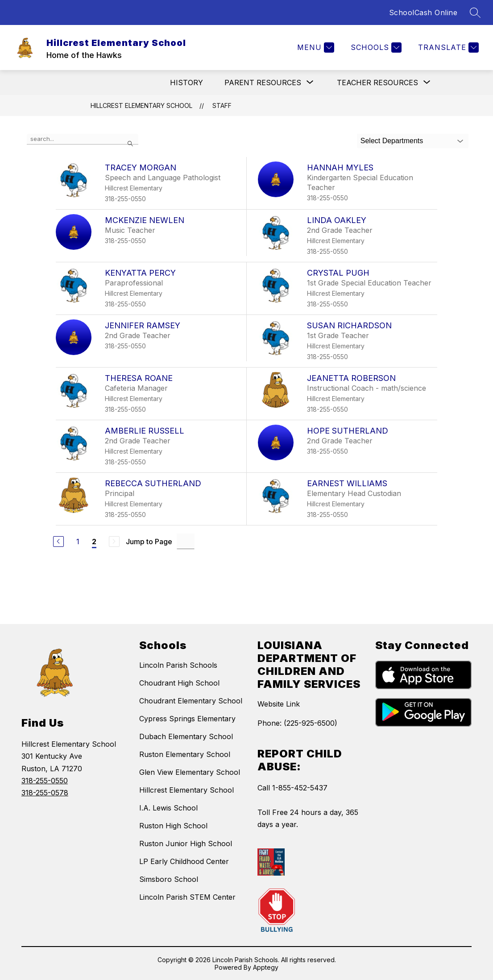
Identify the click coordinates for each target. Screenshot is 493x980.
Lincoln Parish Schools (178, 665)
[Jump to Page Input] (186, 541)
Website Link (279, 704)
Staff (222, 105)
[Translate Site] (447, 48)
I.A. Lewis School (168, 808)
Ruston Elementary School (185, 754)
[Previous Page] (58, 542)
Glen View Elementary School (190, 772)
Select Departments (392, 141)
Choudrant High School (179, 683)
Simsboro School (169, 879)
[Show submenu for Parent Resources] (263, 83)
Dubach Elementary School (186, 736)
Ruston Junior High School (186, 844)
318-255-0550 (45, 781)
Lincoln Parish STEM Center (187, 897)
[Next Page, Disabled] (114, 542)
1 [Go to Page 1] (78, 542)
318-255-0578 (45, 793)
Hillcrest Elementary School (141, 105)
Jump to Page (149, 542)
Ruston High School (173, 826)
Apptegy (266, 967)
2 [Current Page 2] (94, 542)
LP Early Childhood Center (184, 861)
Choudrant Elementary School (191, 701)
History (186, 83)
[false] (83, 139)
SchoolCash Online (423, 12)
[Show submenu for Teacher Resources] (377, 83)
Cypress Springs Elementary (187, 719)
